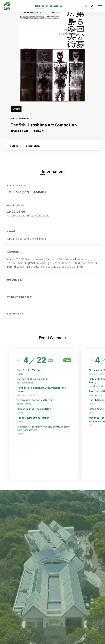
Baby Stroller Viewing (29, 370)
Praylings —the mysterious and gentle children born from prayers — (43, 428)
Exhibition (40, 6)
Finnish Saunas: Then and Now (34, 409)
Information (33, 146)
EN (92, 6)
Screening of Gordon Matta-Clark (36, 400)
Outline (14, 146)
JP (86, 6)
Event (49, 6)
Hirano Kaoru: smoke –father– (34, 418)
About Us (58, 6)
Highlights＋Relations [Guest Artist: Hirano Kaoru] (41, 389)
